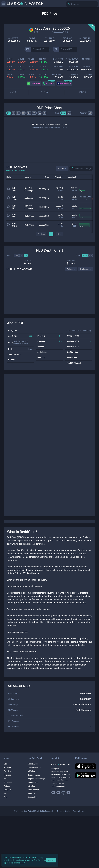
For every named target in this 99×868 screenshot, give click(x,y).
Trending (7, 775)
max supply (87, 59)
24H (9, 113)
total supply (72, 59)
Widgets (7, 786)
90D (23, 113)
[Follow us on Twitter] (58, 793)
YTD (34, 113)
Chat (6, 797)
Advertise (31, 786)
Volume (70, 269)
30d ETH (42, 74)
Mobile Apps (33, 764)
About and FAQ (34, 790)
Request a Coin (34, 775)
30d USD (42, 59)
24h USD (21, 59)
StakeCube (29, 198)
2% (26, 255)
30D (18, 113)
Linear (63, 113)
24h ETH (21, 74)
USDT (14, 191)
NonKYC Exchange (29, 189)
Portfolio (7, 767)
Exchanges (85, 269)
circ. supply (58, 59)
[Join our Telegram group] (54, 793)
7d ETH (31, 74)
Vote (6, 779)
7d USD (31, 59)
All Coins (31, 771)
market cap (13, 38)
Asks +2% (88, 74)
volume (32, 38)
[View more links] (82, 92)
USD (90, 113)
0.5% (16, 255)
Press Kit (31, 793)
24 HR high (88, 67)
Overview (7, 771)
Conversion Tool (34, 767)
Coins (6, 764)
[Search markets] (72, 168)
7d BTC (31, 67)
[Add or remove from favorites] (47, 92)
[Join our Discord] (63, 793)
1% (21, 255)
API (5, 793)
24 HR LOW (74, 67)
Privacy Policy (79, 811)
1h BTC (10, 67)
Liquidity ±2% (58, 74)
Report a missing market (16, 170)
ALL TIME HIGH (85, 38)
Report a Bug (33, 782)
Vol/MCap (50, 38)
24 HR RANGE (58, 67)
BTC (14, 208)
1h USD (10, 59)
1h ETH (10, 74)
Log (69, 113)
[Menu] (3, 4)
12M (29, 113)
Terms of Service (64, 811)
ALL (40, 113)
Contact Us (32, 797)
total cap (67, 38)
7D (13, 113)
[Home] (61, 764)
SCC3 (14, 226)
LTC (13, 217)
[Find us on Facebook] (68, 793)
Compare (7, 790)
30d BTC (42, 67)
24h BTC (21, 67)
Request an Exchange (36, 779)
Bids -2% (75, 74)
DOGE (14, 199)
